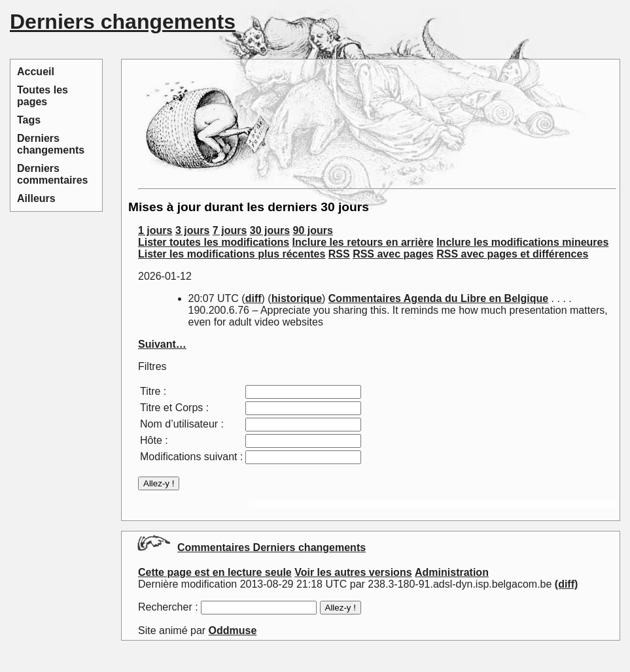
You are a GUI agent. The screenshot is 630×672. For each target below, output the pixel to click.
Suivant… (162, 344)
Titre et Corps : (174, 408)
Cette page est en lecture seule (215, 572)
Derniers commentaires (53, 174)
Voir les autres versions (353, 572)
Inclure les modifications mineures (522, 242)
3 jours (192, 230)
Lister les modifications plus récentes (232, 254)
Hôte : (154, 440)
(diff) (567, 584)
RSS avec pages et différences (512, 254)
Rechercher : (168, 607)
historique (297, 298)
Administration (452, 572)
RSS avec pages (393, 254)
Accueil (36, 72)
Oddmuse (233, 630)
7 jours (230, 230)
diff (254, 298)
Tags (29, 120)
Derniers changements (51, 144)
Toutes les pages (43, 96)
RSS (339, 254)
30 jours (270, 230)
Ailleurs (36, 198)
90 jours (313, 230)
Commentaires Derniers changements (271, 547)
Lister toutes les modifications (214, 242)
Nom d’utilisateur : (182, 424)
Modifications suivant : (191, 457)
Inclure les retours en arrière (363, 242)
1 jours (155, 230)
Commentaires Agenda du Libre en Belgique (438, 298)
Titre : (153, 391)
